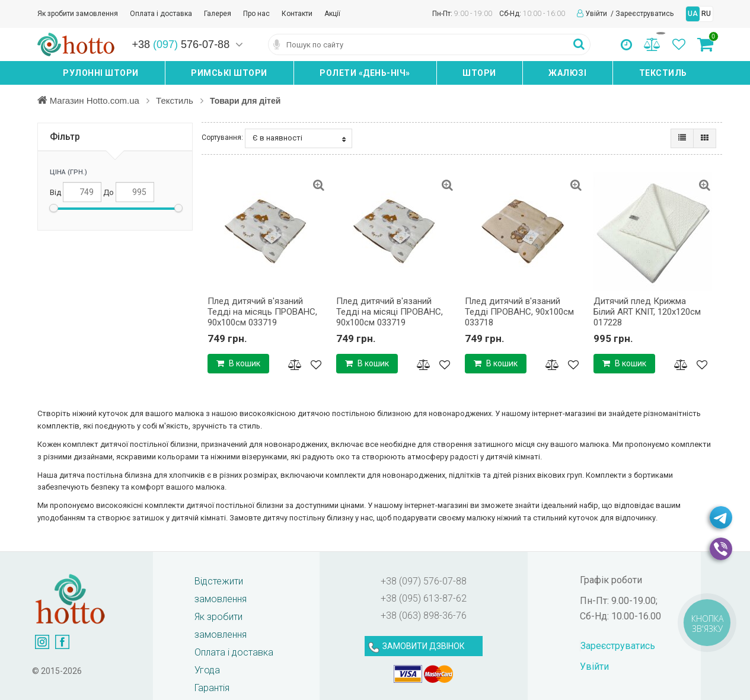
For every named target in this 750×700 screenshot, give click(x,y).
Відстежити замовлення (221, 590)
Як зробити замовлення (78, 14)
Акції (332, 14)
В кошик (238, 363)
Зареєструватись (644, 14)
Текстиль (663, 73)
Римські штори (229, 73)
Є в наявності (299, 138)
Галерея (218, 14)
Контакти (297, 14)
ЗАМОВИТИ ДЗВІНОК (424, 646)
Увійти (597, 14)
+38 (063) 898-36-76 (424, 616)
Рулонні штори (101, 73)
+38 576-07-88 (181, 44)
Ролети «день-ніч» (365, 73)
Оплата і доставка (161, 14)
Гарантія (212, 688)
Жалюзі (567, 73)
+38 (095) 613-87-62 (424, 598)
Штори (479, 73)
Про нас (256, 14)
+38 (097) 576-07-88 (424, 581)
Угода (207, 670)
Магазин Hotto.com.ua (96, 100)
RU (706, 14)
